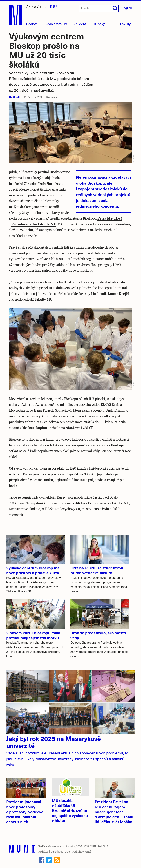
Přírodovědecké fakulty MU (34, 224)
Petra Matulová (110, 218)
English (127, 8)
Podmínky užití (82, 852)
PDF (68, 852)
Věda (56, 24)
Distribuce (57, 852)
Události (32, 24)
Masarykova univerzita (61, 847)
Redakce (43, 852)
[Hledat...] (99, 8)
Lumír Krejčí (118, 294)
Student (80, 24)
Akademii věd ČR (80, 428)
